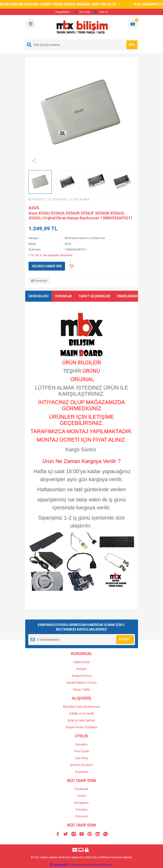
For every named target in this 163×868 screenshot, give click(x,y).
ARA (132, 45)
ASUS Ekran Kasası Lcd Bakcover (85, 238)
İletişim (82, 669)
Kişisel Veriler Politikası (82, 727)
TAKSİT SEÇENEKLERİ (94, 296)
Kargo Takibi (81, 689)
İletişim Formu (82, 676)
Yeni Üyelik (82, 751)
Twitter (82, 796)
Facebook (81, 789)
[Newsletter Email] (82, 640)
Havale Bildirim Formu (81, 683)
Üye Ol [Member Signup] (101, 12)
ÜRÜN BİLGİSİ (38, 296)
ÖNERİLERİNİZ (127, 296)
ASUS (34, 208)
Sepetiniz (82, 772)
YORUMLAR (63, 296)
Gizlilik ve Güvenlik (81, 714)
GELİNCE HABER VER (47, 266)
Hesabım (82, 744)
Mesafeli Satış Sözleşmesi (81, 707)
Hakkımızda (82, 662)
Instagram (81, 803)
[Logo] (82, 27)
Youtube (82, 810)
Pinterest (82, 816)
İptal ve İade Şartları (81, 720)
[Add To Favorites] (71, 266)
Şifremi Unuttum (81, 765)
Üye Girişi (81, 758)
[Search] (82, 45)
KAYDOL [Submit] (125, 639)
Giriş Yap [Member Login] (82, 12)
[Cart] (133, 24)
